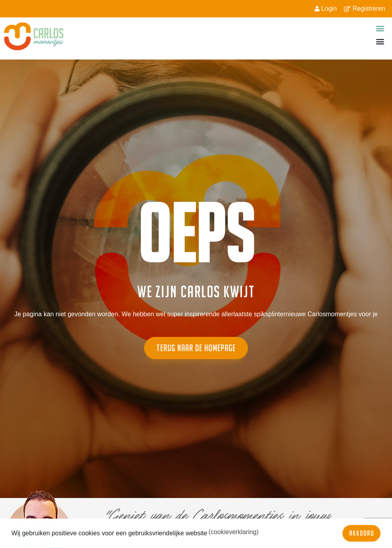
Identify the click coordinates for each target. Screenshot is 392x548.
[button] (380, 28)
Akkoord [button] (362, 533)
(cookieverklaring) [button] (234, 532)
